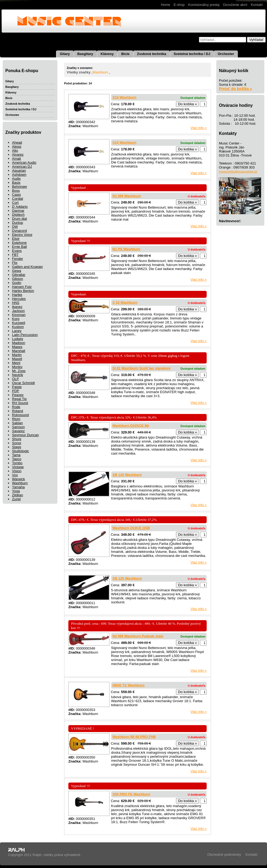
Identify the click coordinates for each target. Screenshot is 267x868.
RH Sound (20, 403)
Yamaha (18, 487)
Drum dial (19, 219)
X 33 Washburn (125, 302)
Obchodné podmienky (224, 855)
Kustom (18, 327)
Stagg (17, 447)
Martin (17, 355)
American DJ (22, 167)
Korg (16, 319)
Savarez (18, 431)
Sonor (17, 443)
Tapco (17, 459)
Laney (17, 331)
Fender (17, 259)
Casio (16, 195)
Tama (16, 455)
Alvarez (18, 155)
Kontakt (257, 5)
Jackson (18, 311)
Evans (17, 251)
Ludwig (17, 339)
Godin (17, 283)
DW (15, 227)
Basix (16, 183)
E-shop (179, 5)
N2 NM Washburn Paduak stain (138, 636)
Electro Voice (22, 235)
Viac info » (199, 128)
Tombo (17, 463)
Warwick (19, 479)
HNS (16, 303)
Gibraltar (19, 275)
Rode (16, 407)
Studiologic (21, 451)
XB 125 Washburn (127, 578)
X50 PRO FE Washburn (131, 794)
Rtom (16, 419)
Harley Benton (23, 291)
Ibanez (17, 307)
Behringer (19, 187)
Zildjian (17, 495)
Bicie (125, 54)
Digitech (18, 215)
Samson (18, 427)
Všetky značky (79, 72)
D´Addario (20, 207)
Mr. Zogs (19, 371)
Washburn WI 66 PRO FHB (134, 737)
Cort (15, 203)
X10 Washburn (124, 97)
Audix (16, 179)
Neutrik (17, 375)
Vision (17, 471)
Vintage (18, 467)
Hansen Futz (22, 287)
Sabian (17, 423)
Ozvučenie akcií (235, 5)
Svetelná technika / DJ (192, 54)
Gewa (17, 271)
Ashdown (19, 175)
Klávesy (107, 54)
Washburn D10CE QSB (131, 528)
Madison (19, 343)
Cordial (17, 199)
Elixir (16, 239)
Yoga (16, 491)
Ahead (17, 142)
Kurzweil (19, 323)
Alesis (17, 146)
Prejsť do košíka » (235, 89)
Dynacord (19, 231)
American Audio (24, 163)
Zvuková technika (152, 54)
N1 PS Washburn (126, 249)
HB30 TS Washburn (128, 685)
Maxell (17, 359)
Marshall (19, 351)
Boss (16, 191)
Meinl (16, 363)
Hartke (17, 295)
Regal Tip (19, 399)
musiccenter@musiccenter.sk (238, 171)
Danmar (18, 211)
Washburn (20, 483)
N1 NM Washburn (127, 196)
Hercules (19, 299)
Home (166, 5)
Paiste (17, 387)
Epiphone (19, 243)
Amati (16, 159)
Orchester (226, 54)
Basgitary (85, 54)
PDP (16, 391)
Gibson (17, 279)
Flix (15, 263)
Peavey (18, 395)
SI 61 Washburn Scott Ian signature (142, 368)
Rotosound (20, 415)
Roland (17, 411)
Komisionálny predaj (204, 5)
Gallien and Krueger (28, 267)
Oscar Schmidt (23, 383)
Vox (15, 475)
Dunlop (17, 223)
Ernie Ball (19, 247)
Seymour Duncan (25, 435)
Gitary (65, 54)
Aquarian (19, 171)
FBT (15, 255)
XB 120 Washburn (127, 475)
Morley (17, 367)
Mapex (17, 347)
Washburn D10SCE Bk (131, 426)
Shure (17, 439)
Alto (15, 150)
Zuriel (16, 499)
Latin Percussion (25, 335)
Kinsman (19, 315)
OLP (15, 379)
